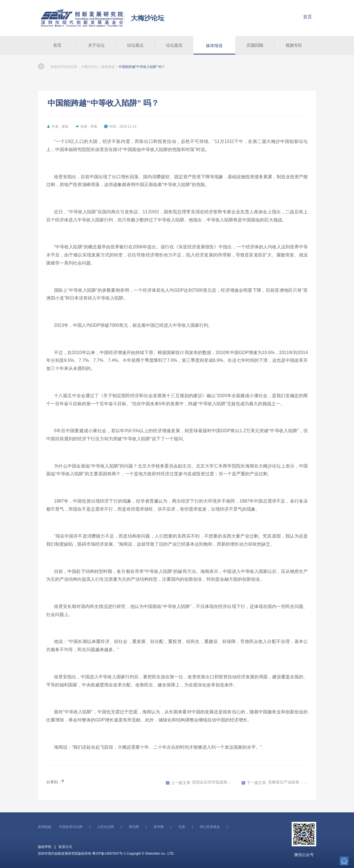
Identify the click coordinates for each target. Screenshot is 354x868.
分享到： (54, 782)
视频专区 (294, 45)
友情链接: (45, 827)
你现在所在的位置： (59, 67)
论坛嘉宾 (174, 45)
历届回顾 (255, 45)
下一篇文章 (254, 783)
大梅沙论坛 (147, 18)
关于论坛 (96, 45)
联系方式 (65, 847)
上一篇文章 (178, 783)
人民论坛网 (105, 827)
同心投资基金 (210, 827)
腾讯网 (134, 827)
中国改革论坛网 (71, 827)
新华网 (159, 827)
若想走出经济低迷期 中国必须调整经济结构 (199, 782)
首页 (308, 17)
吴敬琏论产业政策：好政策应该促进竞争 (275, 782)
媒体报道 (214, 45)
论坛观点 (135, 45)
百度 (182, 827)
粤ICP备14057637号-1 (109, 854)
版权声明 (45, 847)
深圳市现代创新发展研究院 (82, 18)
